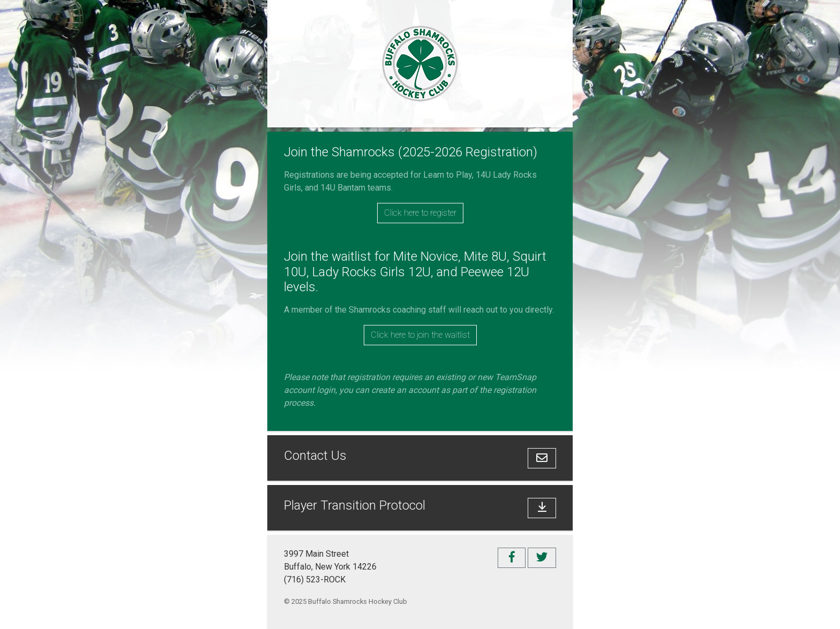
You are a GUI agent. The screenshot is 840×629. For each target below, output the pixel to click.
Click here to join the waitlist (420, 335)
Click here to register (420, 213)
